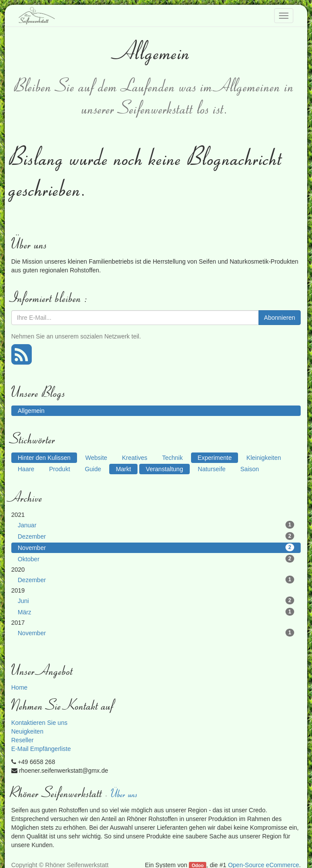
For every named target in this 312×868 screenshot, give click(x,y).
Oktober (156, 559)
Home (19, 687)
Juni (156, 600)
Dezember (156, 536)
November (156, 547)
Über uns (125, 793)
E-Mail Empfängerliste (41, 749)
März (156, 612)
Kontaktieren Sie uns (39, 723)
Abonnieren (280, 318)
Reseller (22, 740)
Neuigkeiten (27, 731)
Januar (156, 525)
